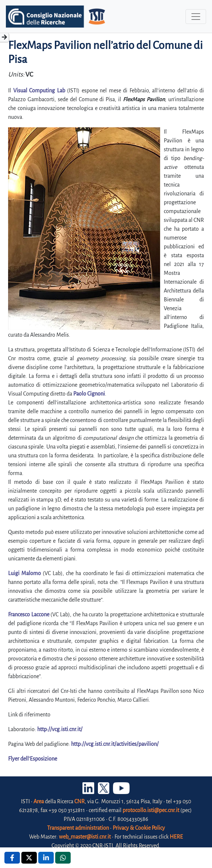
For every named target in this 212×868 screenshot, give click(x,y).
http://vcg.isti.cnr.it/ (60, 729)
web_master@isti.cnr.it (85, 837)
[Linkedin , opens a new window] (46, 858)
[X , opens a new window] (29, 858)
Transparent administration (78, 828)
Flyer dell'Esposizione (33, 759)
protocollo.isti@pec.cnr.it (151, 810)
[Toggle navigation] (196, 17)
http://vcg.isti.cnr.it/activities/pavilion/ (115, 744)
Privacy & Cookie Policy (139, 828)
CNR (79, 801)
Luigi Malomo (24, 573)
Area (39, 801)
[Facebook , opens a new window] (12, 858)
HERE (176, 837)
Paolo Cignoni (89, 394)
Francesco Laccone (29, 614)
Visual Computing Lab (39, 91)
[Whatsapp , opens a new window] (63, 858)
